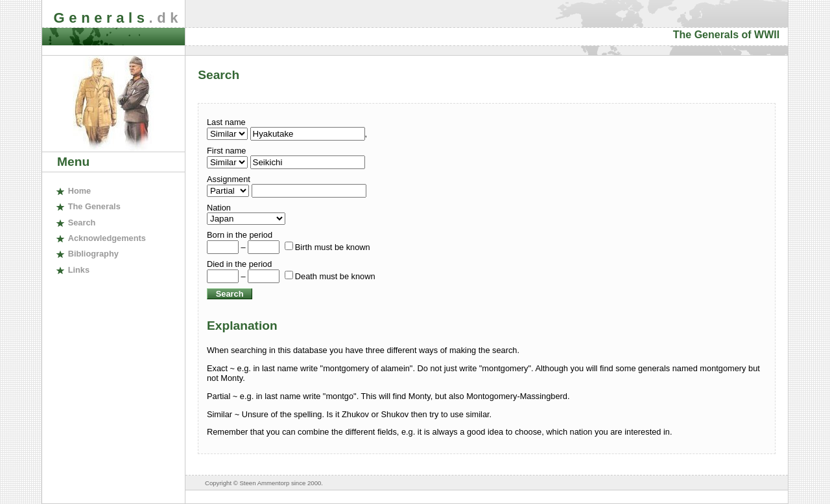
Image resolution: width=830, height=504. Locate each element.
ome (80, 191)
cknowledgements (107, 238)
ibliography (93, 254)
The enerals (94, 206)
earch (82, 223)
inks (79, 270)
